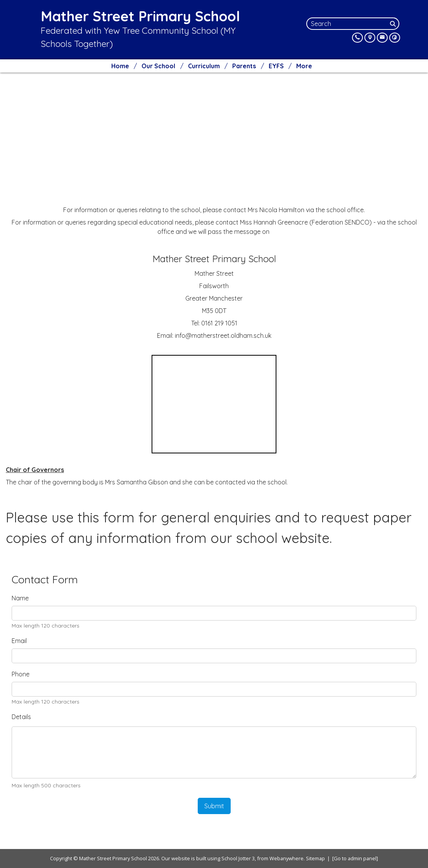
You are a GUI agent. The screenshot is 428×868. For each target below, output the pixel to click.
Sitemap (315, 858)
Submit (214, 806)
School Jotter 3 (238, 858)
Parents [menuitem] (244, 66)
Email (19, 641)
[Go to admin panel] (355, 858)
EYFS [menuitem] (276, 66)
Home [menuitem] (120, 66)
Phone (21, 674)
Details (21, 717)
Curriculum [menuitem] (204, 66)
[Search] (394, 24)
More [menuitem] (304, 66)
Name (20, 598)
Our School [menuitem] (158, 66)
